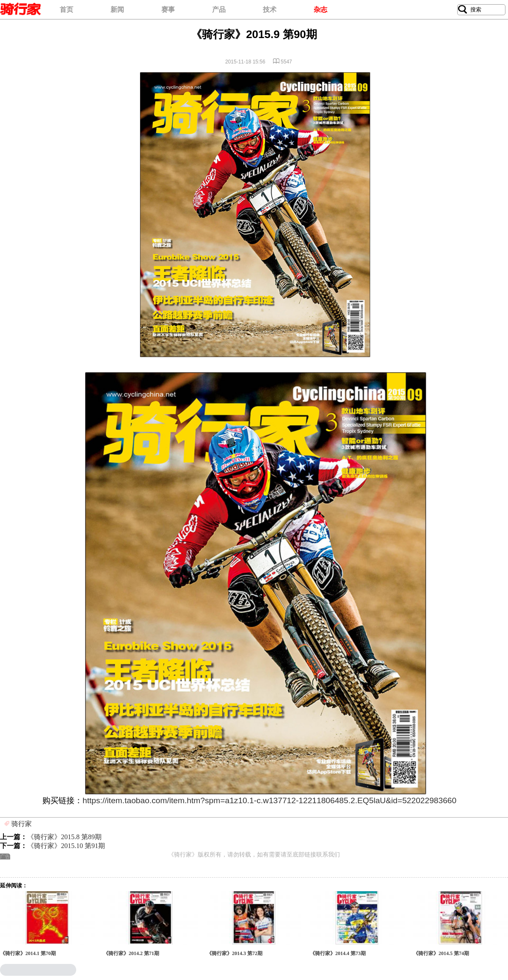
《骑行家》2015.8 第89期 (64, 837)
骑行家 (22, 824)
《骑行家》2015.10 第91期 (66, 846)
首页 (66, 10)
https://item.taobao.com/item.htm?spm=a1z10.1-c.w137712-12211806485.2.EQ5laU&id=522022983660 (269, 800)
